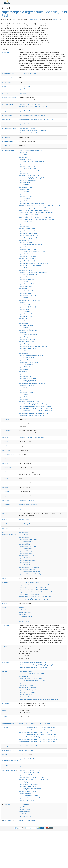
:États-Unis (25, 93)
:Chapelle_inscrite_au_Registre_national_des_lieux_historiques (40, 206)
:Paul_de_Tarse (26, 325)
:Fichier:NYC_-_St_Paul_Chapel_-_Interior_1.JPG (36, 408)
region (5, 111)
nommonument (8, 483)
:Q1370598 (24, 621)
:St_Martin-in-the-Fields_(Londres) (31, 355)
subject (5, 583)
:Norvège (24, 309)
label (4, 647)
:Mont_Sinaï (25, 293)
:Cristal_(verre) (26, 242)
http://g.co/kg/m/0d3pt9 (26, 697)
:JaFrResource (25, 809)
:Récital (24, 351)
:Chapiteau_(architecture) (29, 229)
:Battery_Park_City (27, 187)
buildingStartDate (8, 82)
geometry (6, 703)
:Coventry (24, 240)
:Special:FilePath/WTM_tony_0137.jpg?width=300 (37, 120)
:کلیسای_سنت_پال (27, 685)
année (6, 420)
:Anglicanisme (26, 159)
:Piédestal (24, 332)
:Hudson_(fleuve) (26, 279)
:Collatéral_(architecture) (29, 233)
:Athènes (24, 173)
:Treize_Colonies (26, 365)
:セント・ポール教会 (28, 688)
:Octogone (24, 312)
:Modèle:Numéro (26, 553)
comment (6, 626)
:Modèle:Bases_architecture (29, 572)
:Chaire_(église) (26, 222)
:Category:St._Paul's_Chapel (32, 674)
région (6, 500)
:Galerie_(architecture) (28, 254)
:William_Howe (26, 376)
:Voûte (23, 372)
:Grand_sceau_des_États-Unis (30, 265)
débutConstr (7, 446)
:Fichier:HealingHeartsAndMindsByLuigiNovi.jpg (35, 406)
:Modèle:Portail (26, 558)
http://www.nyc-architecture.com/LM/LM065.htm (33, 131)
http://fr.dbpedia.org (36, 19)
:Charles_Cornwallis (27, 231)
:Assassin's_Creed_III (28, 775)
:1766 (23, 155)
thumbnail (6, 120)
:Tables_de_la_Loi (27, 358)
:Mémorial (24, 298)
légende (6, 472)
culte (5, 437)
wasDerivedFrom (8, 723)
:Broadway (25, 192)
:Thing (22, 608)
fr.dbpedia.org (57, 19)
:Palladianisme (26, 321)
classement (7, 431)
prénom (6, 496)
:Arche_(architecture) (27, 166)
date (5, 442)
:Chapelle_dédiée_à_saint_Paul (31, 150)
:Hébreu (24, 282)
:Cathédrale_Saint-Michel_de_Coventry (33, 203)
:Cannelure (25, 199)
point (5, 603)
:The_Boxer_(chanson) (28, 791)
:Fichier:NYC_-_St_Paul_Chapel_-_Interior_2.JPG (36, 411)
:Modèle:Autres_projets (28, 539)
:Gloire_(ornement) (27, 261)
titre (5, 513)
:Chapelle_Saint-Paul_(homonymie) (32, 759)
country (5, 93)
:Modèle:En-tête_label (28, 546)
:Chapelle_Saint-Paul (28, 750)
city (4, 87)
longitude (6, 468)
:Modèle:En (25, 544)
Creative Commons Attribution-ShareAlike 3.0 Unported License (50, 830)
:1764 (23, 152)
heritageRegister (8, 104)
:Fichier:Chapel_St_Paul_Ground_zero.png (34, 404)
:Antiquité (24, 164)
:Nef (23, 302)
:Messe (24, 399)
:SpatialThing (24, 610)
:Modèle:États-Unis (27, 569)
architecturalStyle (8, 74)
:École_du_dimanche (27, 381)
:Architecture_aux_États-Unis (30, 770)
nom (5, 479)
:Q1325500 (24, 676)
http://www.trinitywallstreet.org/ (28, 128)
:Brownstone (25, 194)
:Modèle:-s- (25, 535)
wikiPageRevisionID (9, 146)
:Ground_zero (25, 270)
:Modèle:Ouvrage (26, 556)
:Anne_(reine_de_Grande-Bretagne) (32, 162)
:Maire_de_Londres (27, 392)
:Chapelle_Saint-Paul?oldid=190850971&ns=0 (35, 723)
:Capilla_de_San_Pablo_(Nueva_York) (33, 681)
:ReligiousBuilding (25, 612)
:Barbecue (24, 182)
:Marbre (24, 397)
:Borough (24, 189)
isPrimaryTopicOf (8, 750)
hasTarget (7, 805)
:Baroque (24, 185)
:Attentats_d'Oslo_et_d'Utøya (30, 176)
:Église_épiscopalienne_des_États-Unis (33, 115)
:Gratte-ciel (25, 268)
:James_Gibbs (26, 286)
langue (6, 459)
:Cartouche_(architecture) (29, 201)
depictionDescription (9, 98)
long (4, 717)
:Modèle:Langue (26, 551)
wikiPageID (6, 137)
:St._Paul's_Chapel (25, 671)
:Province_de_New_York (28, 339)
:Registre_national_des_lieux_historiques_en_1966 (36, 212)
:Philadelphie (25, 328)
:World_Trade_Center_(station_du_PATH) (33, 798)
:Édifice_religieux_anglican (29, 215)
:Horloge (24, 277)
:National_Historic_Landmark (30, 104)
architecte (7, 424)
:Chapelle (24, 124)
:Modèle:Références (27, 560)
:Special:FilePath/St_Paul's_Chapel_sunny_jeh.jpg (37, 728)
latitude (6, 463)
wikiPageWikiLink (8, 150)
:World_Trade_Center (28, 378)
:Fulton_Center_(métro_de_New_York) (32, 252)
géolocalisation (8, 455)
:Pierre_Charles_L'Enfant (29, 330)
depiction (6, 728)
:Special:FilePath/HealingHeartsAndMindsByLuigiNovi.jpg (39, 737)
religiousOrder (7, 115)
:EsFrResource (25, 812)
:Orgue (23, 319)
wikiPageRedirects (10, 766)
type (4, 124)
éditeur (6, 578)
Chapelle (15, 19)
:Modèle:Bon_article (27, 542)
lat (4, 710)
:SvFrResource (25, 805)
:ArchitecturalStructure (26, 617)
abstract (5, 53)
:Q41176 (23, 614)
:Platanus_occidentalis (28, 335)
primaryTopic (8, 820)
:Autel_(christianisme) (28, 180)
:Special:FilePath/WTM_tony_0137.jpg (33, 732)
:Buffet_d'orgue (26, 196)
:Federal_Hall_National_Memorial (31, 245)
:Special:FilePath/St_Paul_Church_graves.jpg (35, 730)
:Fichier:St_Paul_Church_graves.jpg (32, 415)
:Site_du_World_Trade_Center (30, 789)
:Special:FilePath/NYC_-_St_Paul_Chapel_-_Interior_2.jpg (39, 742)
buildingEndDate (8, 78)
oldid (5, 487)
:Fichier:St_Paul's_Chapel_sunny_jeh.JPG (34, 413)
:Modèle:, (24, 533)
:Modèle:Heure (26, 549)
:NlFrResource (25, 807)
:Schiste (24, 353)
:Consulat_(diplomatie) (28, 238)
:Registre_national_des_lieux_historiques (33, 107)
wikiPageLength (8, 141)
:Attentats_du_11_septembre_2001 (32, 178)
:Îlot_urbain (25, 390)
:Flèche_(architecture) (28, 247)
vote (5, 528)
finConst (6, 450)
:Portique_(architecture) (28, 337)
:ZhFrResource (25, 814)
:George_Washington (28, 259)
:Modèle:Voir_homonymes (29, 567)
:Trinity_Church (26, 367)
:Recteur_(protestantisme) (29, 402)
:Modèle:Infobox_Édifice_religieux (31, 574)
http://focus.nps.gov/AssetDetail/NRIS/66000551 (33, 667)
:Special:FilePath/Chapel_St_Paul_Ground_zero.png (37, 735)
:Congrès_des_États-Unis (29, 235)
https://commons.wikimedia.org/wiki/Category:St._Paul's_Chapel (37, 665)
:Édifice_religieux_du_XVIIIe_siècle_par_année (35, 217)
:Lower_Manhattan (27, 291)
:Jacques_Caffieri (26, 284)
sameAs (5, 671)
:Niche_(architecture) (27, 307)
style (5, 509)
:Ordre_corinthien (26, 314)
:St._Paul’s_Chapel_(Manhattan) (31, 678)
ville (5, 524)
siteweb (6, 505)
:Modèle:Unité (25, 565)
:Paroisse (24, 323)
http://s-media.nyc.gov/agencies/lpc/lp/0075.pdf (33, 662)
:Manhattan (25, 89)
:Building (22, 619)
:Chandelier (25, 224)
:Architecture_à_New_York (29, 171)
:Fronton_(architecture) (28, 249)
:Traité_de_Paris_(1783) (28, 362)
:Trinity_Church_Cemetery (29, 796)
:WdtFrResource (25, 816)
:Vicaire (24, 369)
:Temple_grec (25, 360)
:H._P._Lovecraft (26, 782)
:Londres (24, 289)
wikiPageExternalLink (9, 128)
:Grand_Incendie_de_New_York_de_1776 (33, 263)
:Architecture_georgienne (29, 74)
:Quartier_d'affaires (27, 342)
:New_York (25, 87)
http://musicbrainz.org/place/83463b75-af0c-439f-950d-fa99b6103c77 (39, 699)
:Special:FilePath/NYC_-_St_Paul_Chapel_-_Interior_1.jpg (39, 739)
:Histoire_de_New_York (28, 275)
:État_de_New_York (27, 111)
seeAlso (5, 662)
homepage (6, 746)
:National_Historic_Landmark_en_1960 (33, 208)
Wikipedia (21, 830)
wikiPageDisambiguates (10, 761)
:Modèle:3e (25, 537)
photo (5, 492)
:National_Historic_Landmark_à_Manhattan (34, 210)
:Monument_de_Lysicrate (29, 295)
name (5, 755)
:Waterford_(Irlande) (27, 374)
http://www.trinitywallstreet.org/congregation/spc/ (33, 133)
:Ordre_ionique (26, 316)
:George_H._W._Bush (28, 256)
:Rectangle (25, 344)
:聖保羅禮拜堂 (26, 694)
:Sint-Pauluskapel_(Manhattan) (30, 690)
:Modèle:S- (25, 562)
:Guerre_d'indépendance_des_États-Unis (33, 272)
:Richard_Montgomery (28, 348)
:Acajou (24, 157)
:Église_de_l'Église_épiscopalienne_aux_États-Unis (36, 219)
